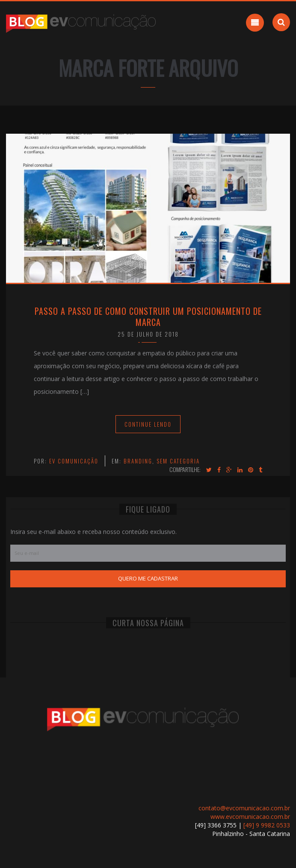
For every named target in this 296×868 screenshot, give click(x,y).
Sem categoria (178, 461)
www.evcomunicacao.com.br (250, 817)
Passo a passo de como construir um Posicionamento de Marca (148, 317)
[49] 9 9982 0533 (267, 825)
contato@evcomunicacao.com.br (244, 808)
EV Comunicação (74, 461)
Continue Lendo (148, 424)
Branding (138, 461)
